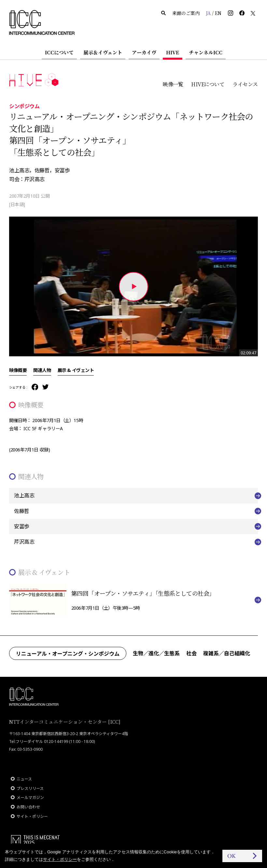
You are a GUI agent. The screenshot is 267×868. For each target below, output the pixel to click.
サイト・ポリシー (32, 816)
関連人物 (42, 370)
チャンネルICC (206, 52)
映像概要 (18, 370)
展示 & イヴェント (76, 370)
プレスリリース (30, 788)
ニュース (24, 779)
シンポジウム (24, 106)
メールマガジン (30, 797)
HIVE (173, 52)
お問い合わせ (28, 807)
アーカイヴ (144, 52)
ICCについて (59, 52)
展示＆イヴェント (103, 52)
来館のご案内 (186, 13)
